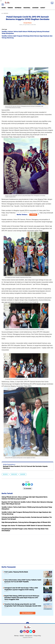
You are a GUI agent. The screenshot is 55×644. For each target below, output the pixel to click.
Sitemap (16, 636)
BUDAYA (5, 474)
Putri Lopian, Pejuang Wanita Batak (16, 572)
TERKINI (10, 8)
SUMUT (43, 8)
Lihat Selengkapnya (28, 613)
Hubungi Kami (29, 636)
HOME (4, 8)
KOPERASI (18, 8)
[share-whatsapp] (29, 484)
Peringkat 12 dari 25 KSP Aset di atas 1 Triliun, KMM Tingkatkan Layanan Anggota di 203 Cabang (21, 589)
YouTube (35, 632)
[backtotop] (28, 624)
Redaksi (22, 636)
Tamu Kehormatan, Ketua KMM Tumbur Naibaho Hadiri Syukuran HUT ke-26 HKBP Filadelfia (23, 581)
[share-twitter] (26, 484)
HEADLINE (14, 474)
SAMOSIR (35, 8)
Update (33, 215)
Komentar (28, 488)
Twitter (31, 632)
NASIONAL (27, 8)
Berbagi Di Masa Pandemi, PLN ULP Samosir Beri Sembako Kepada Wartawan (25, 467)
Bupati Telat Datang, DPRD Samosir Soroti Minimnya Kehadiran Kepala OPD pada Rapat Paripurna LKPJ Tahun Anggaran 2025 (22, 598)
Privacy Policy (37, 636)
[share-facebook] (23, 484)
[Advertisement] (28, 53)
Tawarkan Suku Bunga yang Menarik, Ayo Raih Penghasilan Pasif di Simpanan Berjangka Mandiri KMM (23, 605)
